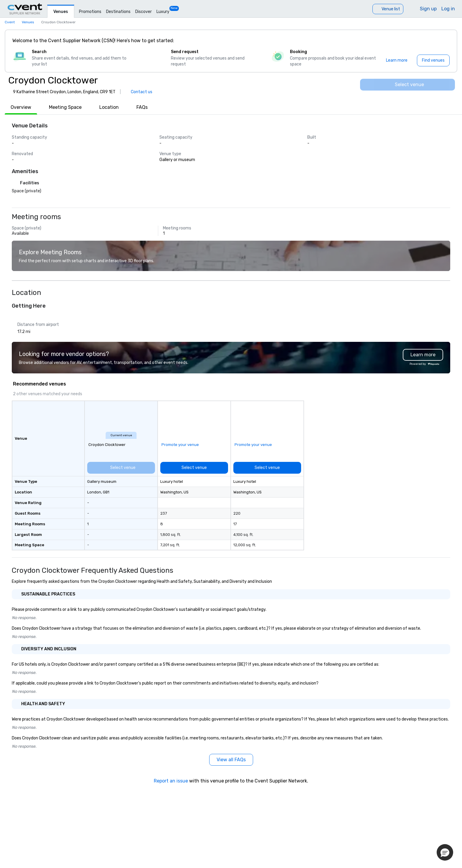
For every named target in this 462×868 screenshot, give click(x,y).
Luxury (163, 12)
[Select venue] (407, 85)
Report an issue (171, 781)
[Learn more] (397, 60)
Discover (143, 12)
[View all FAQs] (231, 760)
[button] (445, 852)
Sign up (428, 9)
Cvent (10, 22)
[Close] (444, 41)
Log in (448, 9)
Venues (61, 12)
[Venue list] (388, 9)
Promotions (90, 12)
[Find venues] (433, 60)
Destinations (118, 12)
